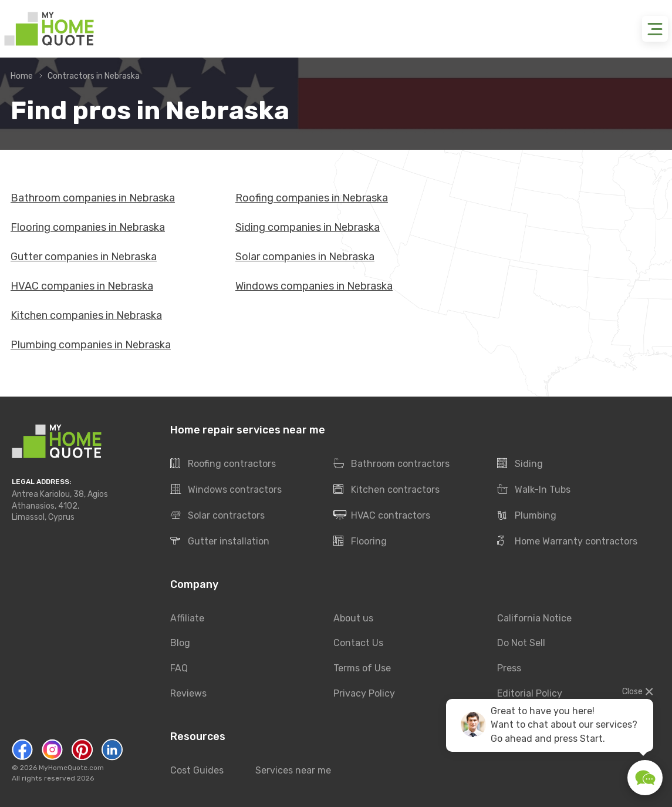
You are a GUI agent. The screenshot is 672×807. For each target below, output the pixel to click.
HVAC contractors (382, 516)
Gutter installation (220, 542)
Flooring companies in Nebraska (88, 227)
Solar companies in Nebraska (305, 257)
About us (353, 618)
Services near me (293, 770)
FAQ (179, 669)
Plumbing (527, 516)
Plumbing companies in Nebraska (91, 345)
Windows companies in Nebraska (314, 286)
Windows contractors (226, 490)
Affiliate (187, 618)
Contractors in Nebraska (94, 76)
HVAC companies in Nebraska (82, 286)
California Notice (534, 618)
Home (22, 76)
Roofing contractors (223, 464)
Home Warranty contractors (567, 542)
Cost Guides (197, 770)
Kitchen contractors (386, 490)
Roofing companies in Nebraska (312, 198)
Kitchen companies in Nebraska (86, 315)
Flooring (360, 542)
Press (509, 669)
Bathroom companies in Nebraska (93, 198)
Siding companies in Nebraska (308, 227)
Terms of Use (362, 669)
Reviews (188, 694)
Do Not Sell (521, 643)
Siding (520, 464)
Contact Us (358, 643)
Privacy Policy (364, 694)
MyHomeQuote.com (71, 768)
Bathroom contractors (391, 464)
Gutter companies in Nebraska (84, 257)
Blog (180, 643)
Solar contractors (217, 516)
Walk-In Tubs (534, 490)
